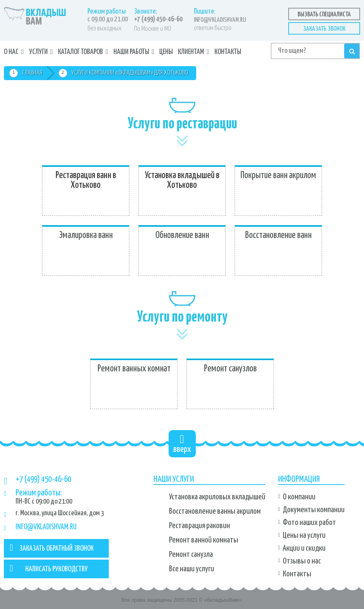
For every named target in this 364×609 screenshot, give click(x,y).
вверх (182, 444)
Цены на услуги (304, 535)
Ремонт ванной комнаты (204, 540)
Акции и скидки (304, 548)
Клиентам (191, 52)
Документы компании (314, 510)
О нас (11, 52)
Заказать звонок (324, 29)
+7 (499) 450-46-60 (158, 19)
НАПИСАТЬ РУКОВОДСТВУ (49, 568)
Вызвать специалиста (324, 15)
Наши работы (131, 52)
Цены (166, 52)
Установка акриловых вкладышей (217, 497)
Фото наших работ (309, 523)
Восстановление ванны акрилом (215, 511)
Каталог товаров (80, 52)
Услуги (38, 52)
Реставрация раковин (199, 526)
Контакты (228, 52)
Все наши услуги (192, 569)
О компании (299, 497)
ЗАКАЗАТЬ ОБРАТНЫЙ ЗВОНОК (52, 548)
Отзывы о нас (302, 561)
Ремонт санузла (191, 555)
